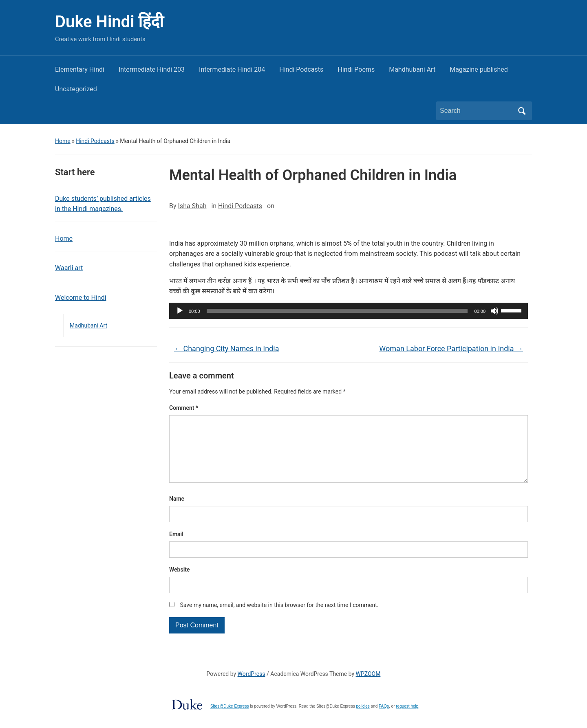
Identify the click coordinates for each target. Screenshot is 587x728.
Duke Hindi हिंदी (109, 22)
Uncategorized (76, 89)
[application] (349, 311)
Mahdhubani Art (412, 69)
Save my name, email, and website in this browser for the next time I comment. (279, 618)
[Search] (477, 111)
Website (180, 583)
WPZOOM (368, 687)
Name (177, 512)
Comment (184, 408)
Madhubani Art (88, 326)
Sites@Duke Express (230, 719)
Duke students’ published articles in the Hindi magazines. (103, 204)
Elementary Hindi (80, 69)
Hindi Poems (356, 69)
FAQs (384, 719)
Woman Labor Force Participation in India (451, 349)
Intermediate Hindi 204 (232, 69)
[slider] (337, 311)
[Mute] (494, 311)
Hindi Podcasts (301, 69)
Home (63, 141)
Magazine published (479, 69)
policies (363, 719)
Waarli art (69, 268)
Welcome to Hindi (81, 298)
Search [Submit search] (522, 111)
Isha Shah (192, 206)
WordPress (252, 687)
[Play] (180, 311)
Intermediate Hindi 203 (152, 69)
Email (176, 547)
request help (407, 719)
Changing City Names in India (226, 349)
